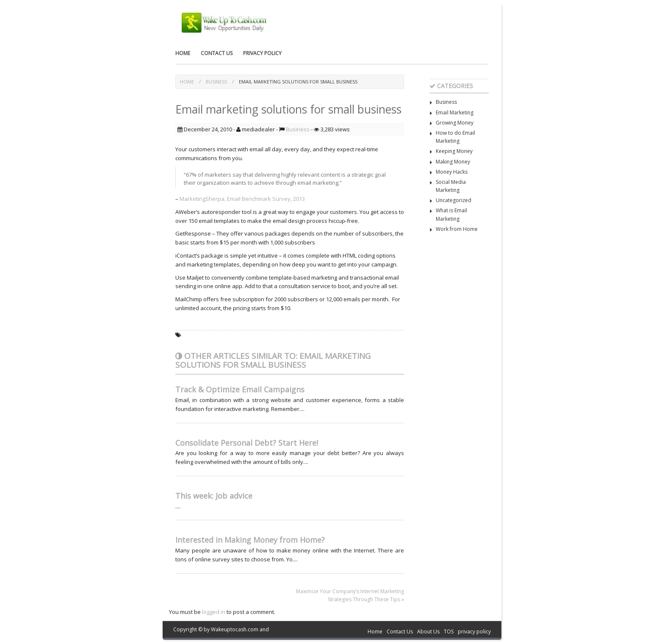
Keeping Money (454, 151)
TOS (449, 632)
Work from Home (457, 229)
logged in (214, 612)
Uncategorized (454, 200)
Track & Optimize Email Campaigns (240, 389)
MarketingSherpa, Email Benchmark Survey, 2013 (242, 199)
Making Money (453, 162)
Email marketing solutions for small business (298, 82)
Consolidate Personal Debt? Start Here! (247, 443)
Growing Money (455, 123)
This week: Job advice (214, 496)
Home (183, 53)
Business (216, 82)
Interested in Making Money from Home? (250, 540)
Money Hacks (452, 172)
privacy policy (262, 53)
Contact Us (217, 53)
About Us (428, 632)
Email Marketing (455, 112)
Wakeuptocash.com (235, 629)
